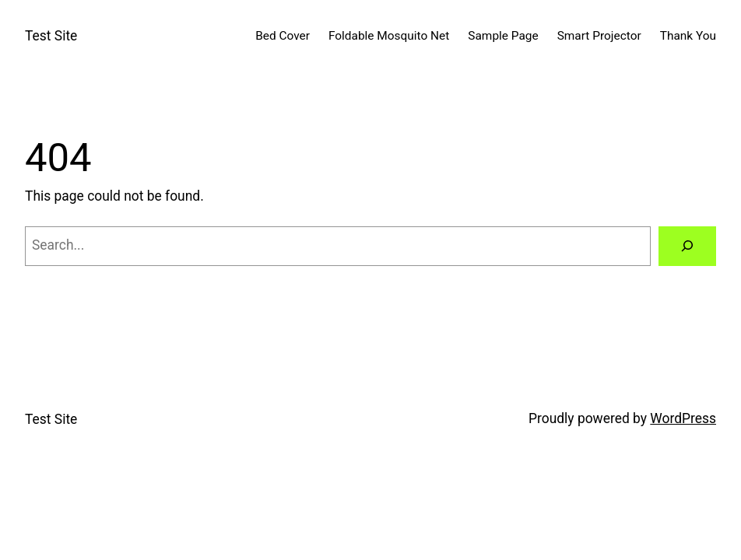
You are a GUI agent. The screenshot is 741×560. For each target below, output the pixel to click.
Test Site (51, 36)
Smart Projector (599, 36)
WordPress (683, 418)
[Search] (687, 246)
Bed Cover (283, 36)
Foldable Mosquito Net (389, 36)
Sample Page (503, 36)
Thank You (688, 36)
